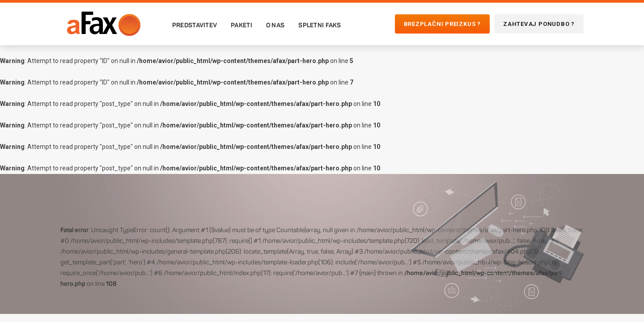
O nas (275, 25)
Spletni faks (320, 25)
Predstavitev (195, 25)
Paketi (241, 25)
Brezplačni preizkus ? (442, 24)
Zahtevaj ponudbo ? (539, 24)
